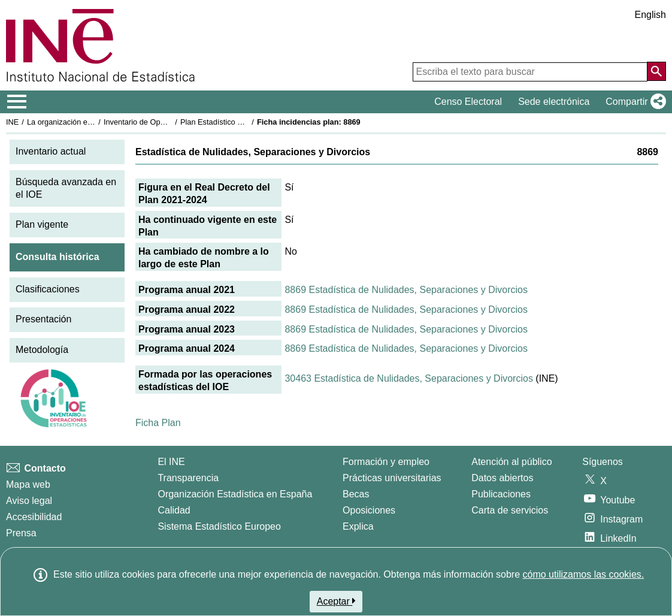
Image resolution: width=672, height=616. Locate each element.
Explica (358, 526)
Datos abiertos (502, 478)
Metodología (42, 350)
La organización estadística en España (93, 122)
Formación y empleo (386, 462)
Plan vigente (42, 224)
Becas (356, 494)
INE (12, 122)
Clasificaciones (48, 289)
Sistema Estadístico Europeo (219, 526)
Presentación (43, 319)
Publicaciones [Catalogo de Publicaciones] (501, 494)
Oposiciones (369, 510)
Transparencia (188, 478)
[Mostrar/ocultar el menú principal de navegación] (17, 102)
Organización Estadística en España (235, 494)
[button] (633, 102)
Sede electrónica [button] (554, 102)
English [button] (650, 15)
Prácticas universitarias (392, 478)
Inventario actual (51, 151)
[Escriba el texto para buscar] (530, 72)
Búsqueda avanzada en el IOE (66, 188)
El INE (171, 462)
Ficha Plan (158, 423)
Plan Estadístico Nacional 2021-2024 (243, 122)
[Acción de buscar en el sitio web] (656, 71)
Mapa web (28, 484)
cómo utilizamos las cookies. (583, 574)
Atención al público (511, 462)
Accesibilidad (34, 517)
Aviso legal (29, 501)
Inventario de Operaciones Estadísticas (170, 122)
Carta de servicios (510, 510)
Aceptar (336, 601)
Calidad (174, 510)
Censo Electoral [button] (468, 102)
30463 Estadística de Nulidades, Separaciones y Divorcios (408, 378)
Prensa (21, 533)
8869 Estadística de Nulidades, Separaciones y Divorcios (406, 290)
